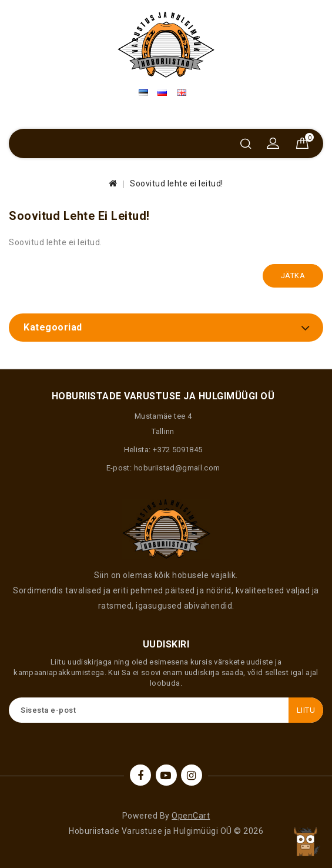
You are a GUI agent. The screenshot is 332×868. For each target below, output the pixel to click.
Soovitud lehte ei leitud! (177, 183)
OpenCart (191, 816)
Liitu (306, 710)
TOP (306, 842)
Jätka (293, 276)
